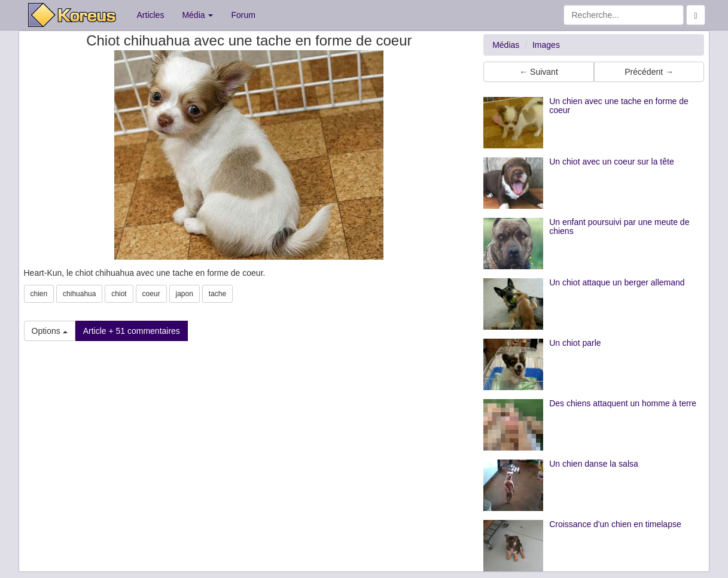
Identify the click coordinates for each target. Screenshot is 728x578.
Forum (243, 15)
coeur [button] (151, 294)
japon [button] (185, 294)
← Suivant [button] (539, 72)
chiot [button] (119, 294)
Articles (151, 15)
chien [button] (39, 294)
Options (50, 331)
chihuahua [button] (79, 294)
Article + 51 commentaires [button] (132, 331)
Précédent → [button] (649, 72)
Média (197, 15)
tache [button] (217, 294)
